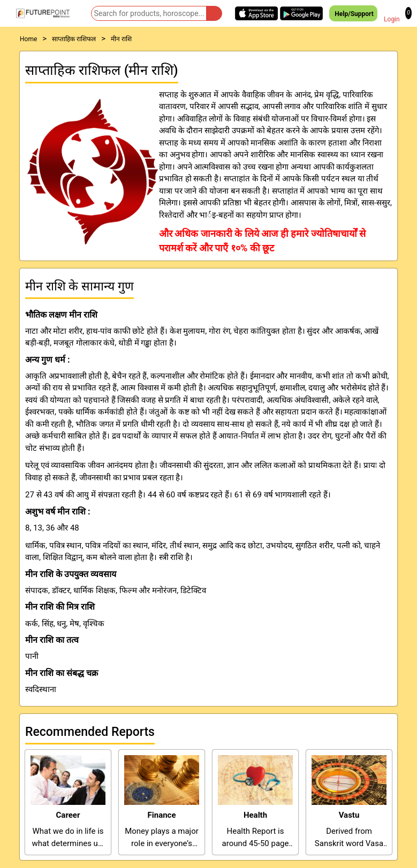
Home (28, 39)
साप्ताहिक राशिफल (74, 39)
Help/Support (353, 13)
